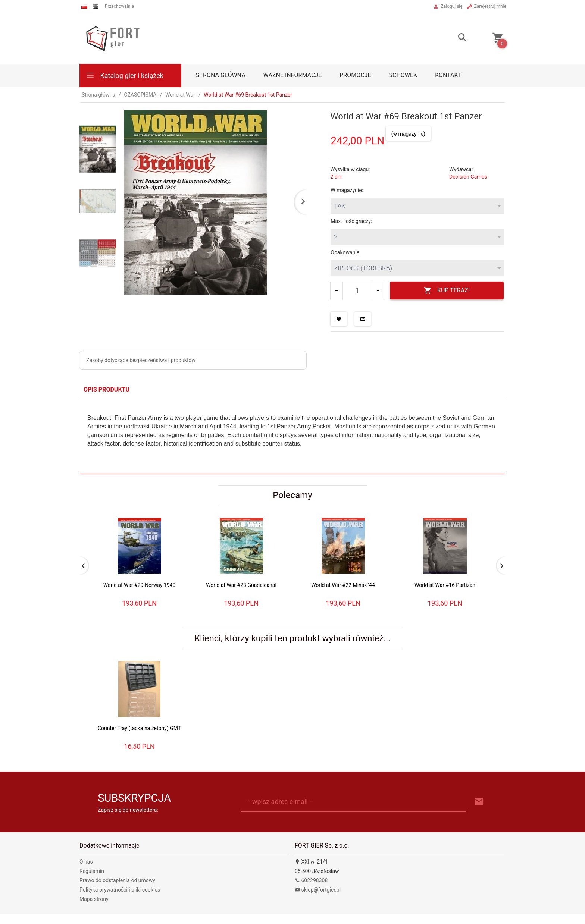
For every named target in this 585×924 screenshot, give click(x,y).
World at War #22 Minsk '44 (343, 585)
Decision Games (468, 177)
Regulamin (92, 871)
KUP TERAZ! (447, 291)
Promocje (355, 75)
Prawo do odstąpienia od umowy (117, 880)
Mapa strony (94, 899)
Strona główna (221, 75)
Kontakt (448, 75)
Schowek (403, 75)
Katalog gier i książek (124, 75)
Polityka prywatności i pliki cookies (120, 890)
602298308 (311, 880)
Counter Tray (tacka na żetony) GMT (139, 728)
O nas (86, 862)
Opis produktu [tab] (107, 389)
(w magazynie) (408, 134)
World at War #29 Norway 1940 (140, 585)
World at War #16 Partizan (445, 585)
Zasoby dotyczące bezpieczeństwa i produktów (141, 360)
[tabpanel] (292, 435)
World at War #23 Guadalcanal (241, 585)
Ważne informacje (293, 75)
